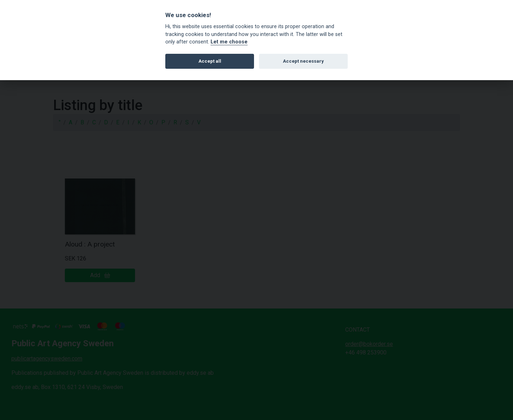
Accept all (210, 61)
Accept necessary (303, 61)
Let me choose (229, 42)
